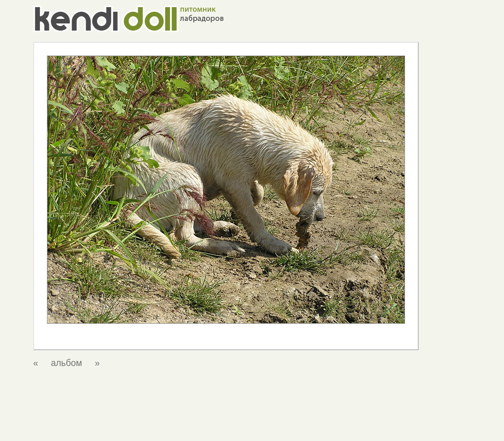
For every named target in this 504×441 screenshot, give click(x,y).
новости (210, 425)
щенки (318, 425)
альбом (67, 363)
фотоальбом (357, 425)
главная (175, 425)
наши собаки (278, 425)
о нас (241, 425)
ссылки (398, 425)
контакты (433, 425)
